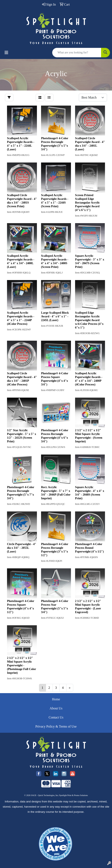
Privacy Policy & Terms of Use (56, 726)
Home (56, 699)
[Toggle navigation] (6, 53)
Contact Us (56, 717)
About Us (56, 708)
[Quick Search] (77, 53)
